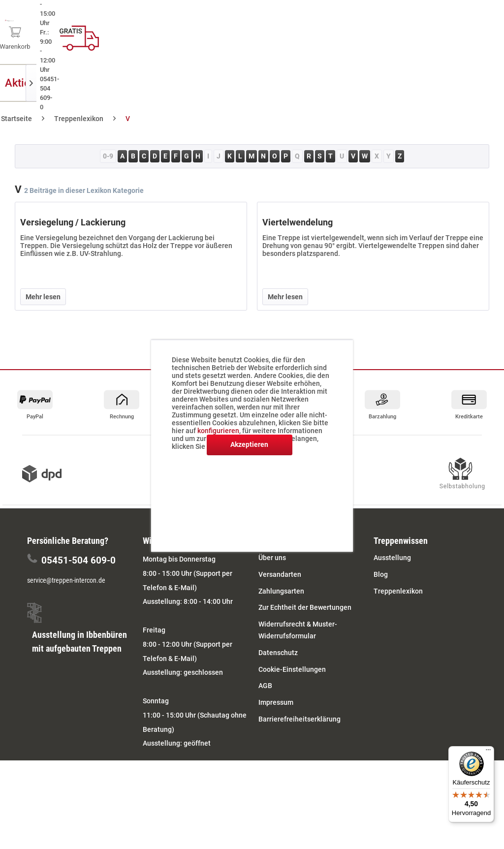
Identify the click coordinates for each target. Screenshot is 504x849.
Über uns (272, 558)
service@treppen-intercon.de (66, 580)
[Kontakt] (485, 83)
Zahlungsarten (281, 591)
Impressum (276, 702)
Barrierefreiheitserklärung (299, 719)
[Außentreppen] (113, 83)
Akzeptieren (249, 444)
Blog (381, 574)
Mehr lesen (43, 297)
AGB (265, 686)
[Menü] (488, 752)
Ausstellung (392, 558)
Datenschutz (278, 653)
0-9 (108, 156)
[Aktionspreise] (41, 83)
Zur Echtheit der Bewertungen (305, 607)
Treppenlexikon (398, 591)
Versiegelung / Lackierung (73, 222)
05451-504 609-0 (79, 560)
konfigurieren (218, 431)
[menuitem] (381, 34)
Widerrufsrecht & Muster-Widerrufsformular (298, 630)
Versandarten (280, 574)
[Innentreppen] (184, 83)
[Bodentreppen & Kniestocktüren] (298, 83)
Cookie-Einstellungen (292, 669)
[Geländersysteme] (421, 83)
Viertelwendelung (298, 222)
